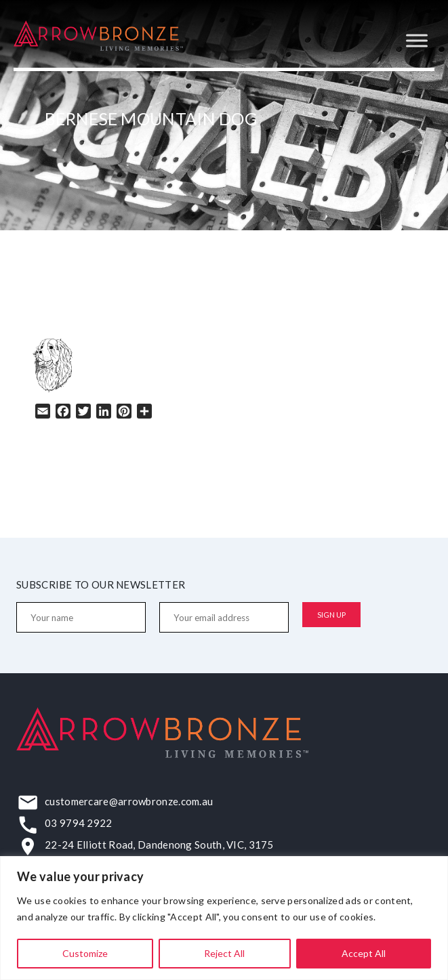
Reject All (224, 953)
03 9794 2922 (79, 823)
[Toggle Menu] (417, 40)
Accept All (364, 953)
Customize (85, 953)
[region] (224, 918)
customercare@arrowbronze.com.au (129, 801)
